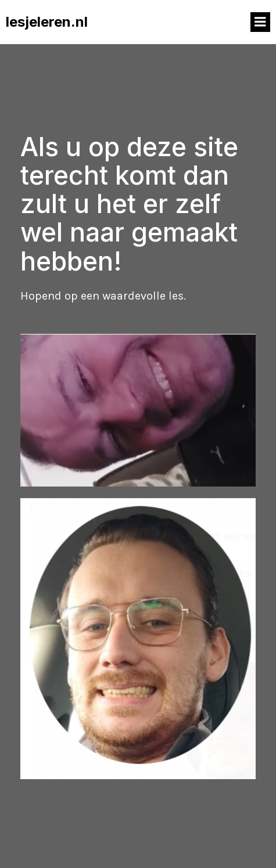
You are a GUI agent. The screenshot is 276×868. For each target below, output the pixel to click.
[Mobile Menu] (260, 22)
